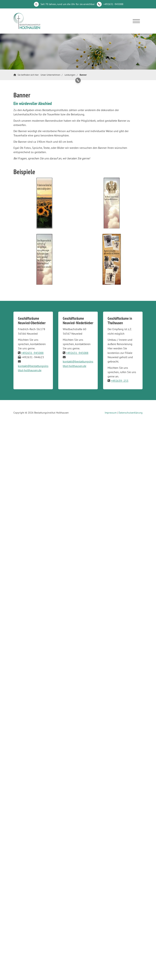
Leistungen (70, 75)
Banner (83, 75)
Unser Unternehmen (50, 75)
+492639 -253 (120, 381)
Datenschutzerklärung (131, 413)
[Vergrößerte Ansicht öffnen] (44, 203)
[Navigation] (136, 21)
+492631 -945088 (113, 4)
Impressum (111, 413)
